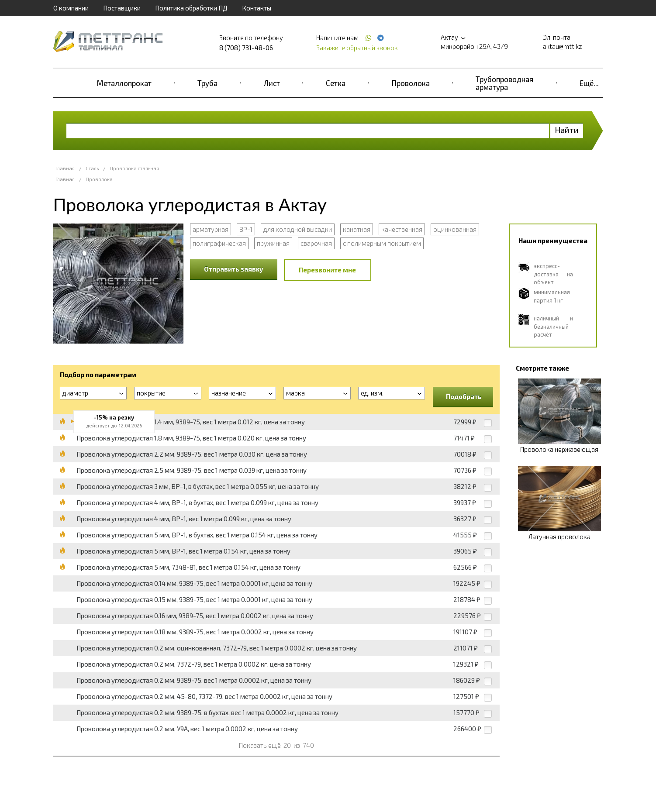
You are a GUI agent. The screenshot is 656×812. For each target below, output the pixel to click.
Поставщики (122, 8)
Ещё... (589, 83)
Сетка (336, 83)
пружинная (273, 243)
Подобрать (464, 396)
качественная (402, 229)
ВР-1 (246, 229)
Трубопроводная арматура (504, 83)
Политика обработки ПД (191, 8)
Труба (207, 83)
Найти (567, 130)
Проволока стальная (134, 168)
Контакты (257, 8)
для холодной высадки (298, 229)
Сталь (92, 168)
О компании (71, 8)
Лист (272, 83)
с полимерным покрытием (382, 243)
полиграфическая (219, 243)
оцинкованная (455, 229)
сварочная (316, 243)
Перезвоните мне (327, 270)
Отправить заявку (234, 269)
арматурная (211, 229)
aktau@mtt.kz (563, 46)
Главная (65, 168)
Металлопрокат (124, 83)
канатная (357, 229)
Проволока (411, 83)
